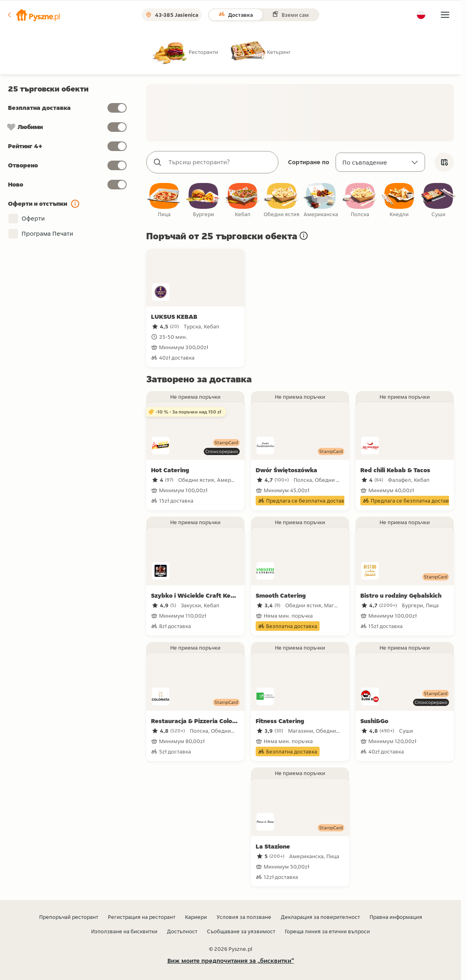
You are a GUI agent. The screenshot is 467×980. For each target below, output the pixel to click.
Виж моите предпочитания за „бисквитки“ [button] (231, 961)
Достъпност (182, 931)
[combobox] (220, 162)
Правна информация (396, 917)
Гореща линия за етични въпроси (327, 931)
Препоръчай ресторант (69, 917)
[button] (33, 15)
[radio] (192, 52)
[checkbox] (164, 201)
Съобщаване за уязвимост (241, 931)
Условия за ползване (244, 917)
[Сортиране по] (380, 162)
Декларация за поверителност (320, 917)
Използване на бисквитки (124, 931)
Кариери (196, 917)
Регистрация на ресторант (142, 917)
